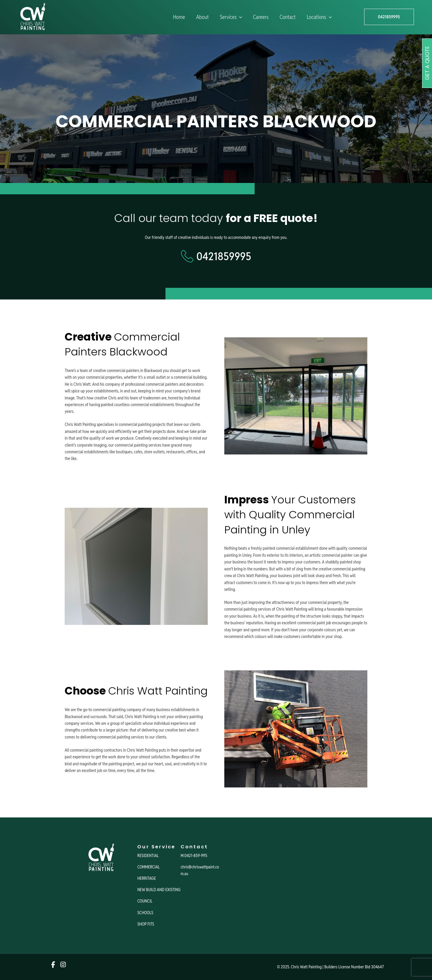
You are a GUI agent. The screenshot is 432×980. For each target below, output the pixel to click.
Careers (261, 17)
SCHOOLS (145, 913)
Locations (320, 17)
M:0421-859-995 (194, 856)
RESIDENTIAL (148, 856)
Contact (288, 17)
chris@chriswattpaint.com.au (200, 870)
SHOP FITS (146, 924)
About (202, 17)
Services (232, 17)
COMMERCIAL (148, 867)
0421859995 (389, 17)
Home (179, 17)
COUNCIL (145, 901)
